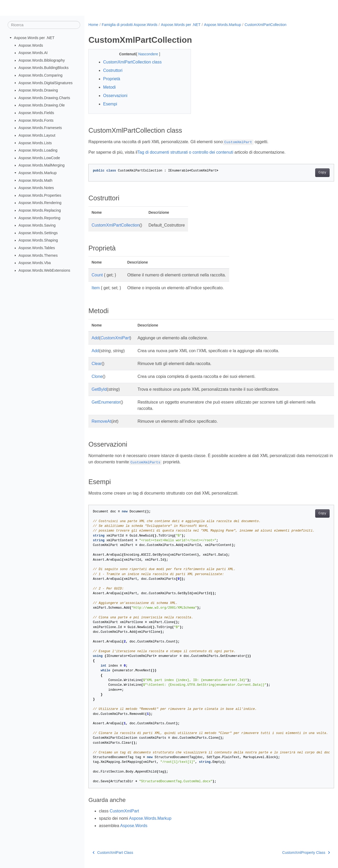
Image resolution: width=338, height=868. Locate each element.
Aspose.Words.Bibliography (42, 60)
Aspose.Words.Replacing (40, 210)
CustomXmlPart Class (113, 853)
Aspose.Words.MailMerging (42, 165)
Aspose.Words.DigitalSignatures (46, 83)
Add (95, 338)
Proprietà (112, 79)
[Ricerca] (44, 25)
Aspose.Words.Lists (35, 143)
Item (96, 288)
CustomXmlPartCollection (266, 25)
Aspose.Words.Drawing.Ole (42, 105)
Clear (96, 364)
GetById (99, 389)
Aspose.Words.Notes (36, 188)
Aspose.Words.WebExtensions (44, 270)
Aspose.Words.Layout (37, 135)
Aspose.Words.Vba (35, 263)
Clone (97, 376)
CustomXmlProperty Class (289, 853)
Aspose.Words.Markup (38, 173)
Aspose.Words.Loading (38, 150)
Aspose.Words (31, 45)
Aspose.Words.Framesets (40, 128)
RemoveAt (101, 421)
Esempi (110, 104)
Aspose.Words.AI (33, 53)
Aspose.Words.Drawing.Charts (44, 98)
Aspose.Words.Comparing (41, 75)
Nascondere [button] (145, 54)
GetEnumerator (106, 402)
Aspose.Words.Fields (36, 113)
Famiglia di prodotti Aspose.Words (130, 25)
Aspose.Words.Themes (38, 255)
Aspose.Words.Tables (37, 248)
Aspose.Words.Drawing (38, 90)
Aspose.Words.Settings (38, 233)
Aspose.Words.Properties (40, 195)
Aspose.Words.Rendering (40, 203)
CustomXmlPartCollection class (132, 62)
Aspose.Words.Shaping (38, 240)
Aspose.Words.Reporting (40, 218)
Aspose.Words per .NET (34, 38)
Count (97, 275)
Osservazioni (115, 96)
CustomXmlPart (115, 338)
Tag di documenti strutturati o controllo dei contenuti (185, 152)
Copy (305, 173)
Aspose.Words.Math (36, 180)
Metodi (109, 87)
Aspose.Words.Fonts (36, 120)
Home (93, 25)
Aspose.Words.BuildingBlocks (44, 68)
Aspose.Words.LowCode (39, 158)
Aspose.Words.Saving (37, 225)
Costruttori (113, 70)
